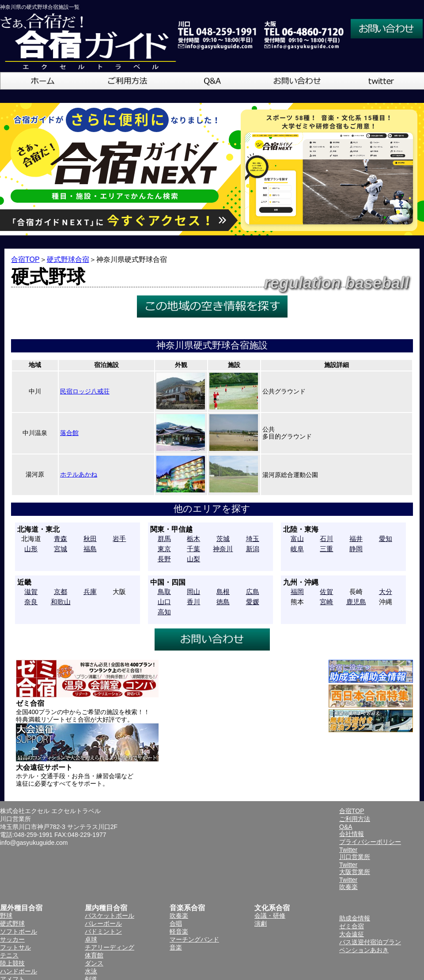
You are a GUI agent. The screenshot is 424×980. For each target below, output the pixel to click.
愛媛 (253, 602)
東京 (164, 549)
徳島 (223, 602)
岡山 (193, 592)
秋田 (90, 539)
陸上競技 (12, 963)
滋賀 (31, 592)
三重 (326, 549)
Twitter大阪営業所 (355, 868)
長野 (164, 559)
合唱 (176, 923)
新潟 (253, 549)
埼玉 (253, 539)
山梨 (193, 559)
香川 (193, 602)
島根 (223, 592)
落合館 (69, 433)
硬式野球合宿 (68, 259)
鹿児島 (356, 602)
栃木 (193, 539)
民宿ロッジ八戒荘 (85, 391)
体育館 (94, 955)
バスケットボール (110, 916)
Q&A (346, 827)
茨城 (223, 539)
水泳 (91, 971)
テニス (9, 955)
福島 (90, 549)
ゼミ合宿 (352, 926)
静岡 (356, 549)
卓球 (91, 939)
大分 (386, 592)
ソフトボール (19, 931)
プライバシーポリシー (370, 842)
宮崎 (326, 602)
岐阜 (297, 549)
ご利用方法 (355, 819)
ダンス (94, 963)
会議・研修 (270, 916)
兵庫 (90, 592)
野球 (6, 916)
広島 (253, 592)
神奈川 (223, 549)
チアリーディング (110, 947)
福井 (356, 539)
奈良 (31, 602)
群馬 (164, 539)
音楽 (176, 947)
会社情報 (352, 834)
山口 (164, 602)
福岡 (297, 592)
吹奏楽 (179, 916)
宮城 (61, 549)
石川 (326, 539)
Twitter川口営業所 (355, 853)
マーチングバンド (194, 939)
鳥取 (164, 592)
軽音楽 (179, 931)
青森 (61, 539)
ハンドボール (19, 971)
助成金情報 (355, 918)
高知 (164, 612)
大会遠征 (352, 934)
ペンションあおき (364, 950)
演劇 (261, 923)
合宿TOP (25, 259)
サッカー (12, 939)
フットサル (15, 947)
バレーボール (103, 923)
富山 (297, 539)
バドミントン (103, 931)
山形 (31, 549)
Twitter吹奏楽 (348, 883)
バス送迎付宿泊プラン (370, 942)
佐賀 (326, 592)
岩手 (119, 539)
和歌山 (61, 602)
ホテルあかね (79, 474)
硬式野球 (12, 923)
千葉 (193, 549)
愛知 (386, 539)
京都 (61, 592)
